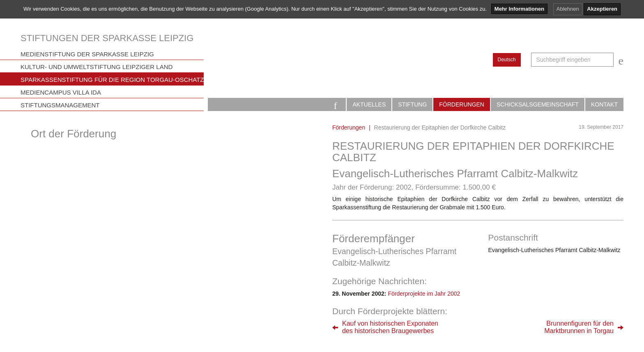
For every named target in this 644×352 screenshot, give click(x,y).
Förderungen (462, 104)
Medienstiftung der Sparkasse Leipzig (87, 54)
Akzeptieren (602, 9)
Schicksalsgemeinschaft (538, 104)
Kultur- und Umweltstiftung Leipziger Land (97, 67)
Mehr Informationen (519, 9)
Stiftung (412, 104)
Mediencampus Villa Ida (61, 92)
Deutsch (507, 60)
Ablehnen (568, 9)
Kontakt (604, 104)
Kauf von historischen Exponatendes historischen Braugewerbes (390, 327)
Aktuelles (369, 104)
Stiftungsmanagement (60, 105)
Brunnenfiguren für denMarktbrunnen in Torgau (579, 327)
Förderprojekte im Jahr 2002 (424, 294)
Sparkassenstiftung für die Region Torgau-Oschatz (112, 80)
